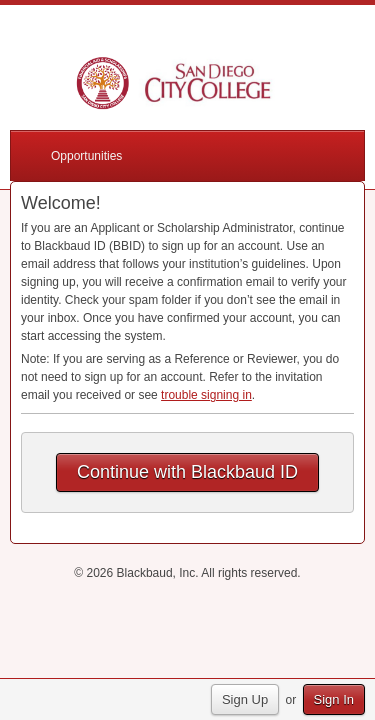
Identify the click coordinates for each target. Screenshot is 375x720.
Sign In (334, 699)
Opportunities (86, 156)
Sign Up (245, 699)
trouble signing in (206, 395)
